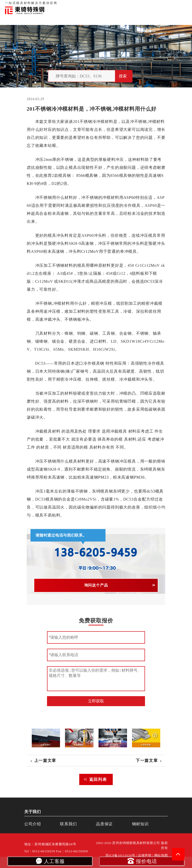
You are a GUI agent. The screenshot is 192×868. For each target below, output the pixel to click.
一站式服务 (165, 5)
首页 (104, 5)
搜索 (123, 76)
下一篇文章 (147, 760)
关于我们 (116, 5)
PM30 (139, 477)
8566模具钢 (87, 175)
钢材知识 (182, 5)
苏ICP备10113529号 (120, 856)
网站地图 (161, 856)
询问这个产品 (96, 585)
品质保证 (132, 5)
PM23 (103, 477)
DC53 (149, 281)
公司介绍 (33, 824)
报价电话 (142, 861)
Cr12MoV (90, 251)
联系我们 (147, 5)
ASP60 (129, 197)
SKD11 (65, 281)
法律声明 (145, 856)
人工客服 (50, 861)
